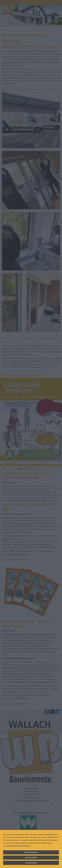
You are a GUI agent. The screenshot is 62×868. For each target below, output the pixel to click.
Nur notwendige (31, 852)
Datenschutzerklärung (20, 846)
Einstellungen (31, 858)
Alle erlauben (31, 863)
